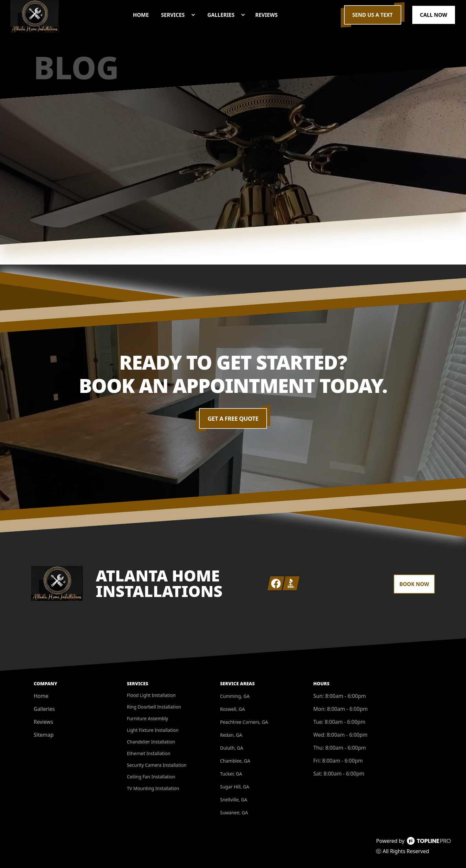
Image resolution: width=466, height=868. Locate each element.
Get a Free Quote (233, 418)
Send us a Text (373, 15)
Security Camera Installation (157, 765)
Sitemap (44, 735)
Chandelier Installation (151, 742)
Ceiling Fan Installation (151, 777)
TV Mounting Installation (153, 788)
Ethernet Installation (149, 753)
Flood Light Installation (151, 695)
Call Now (434, 15)
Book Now (414, 584)
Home (41, 696)
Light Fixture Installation (153, 730)
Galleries (44, 709)
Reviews (43, 722)
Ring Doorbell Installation (154, 707)
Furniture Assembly (147, 718)
